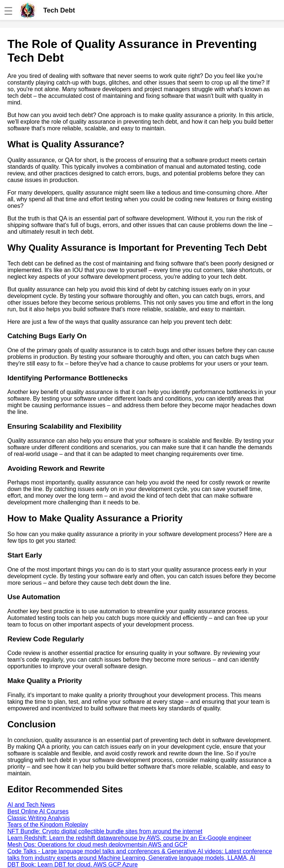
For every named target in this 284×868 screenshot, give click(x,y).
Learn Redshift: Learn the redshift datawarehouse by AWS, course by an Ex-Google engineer (129, 838)
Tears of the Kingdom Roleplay (48, 825)
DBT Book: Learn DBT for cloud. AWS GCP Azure (72, 864)
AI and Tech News (31, 805)
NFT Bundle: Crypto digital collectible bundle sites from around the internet (105, 831)
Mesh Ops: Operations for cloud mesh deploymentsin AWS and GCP (97, 845)
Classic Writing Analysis (39, 818)
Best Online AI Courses (38, 811)
